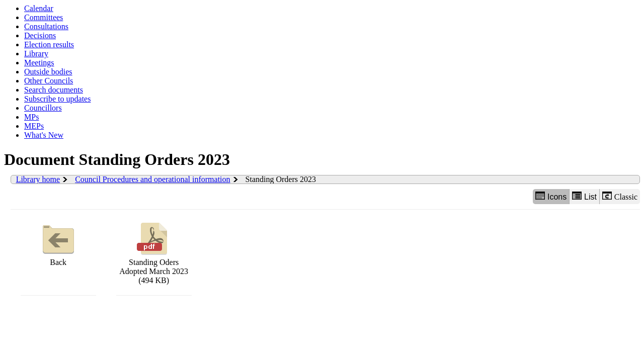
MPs (31, 117)
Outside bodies (48, 72)
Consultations (46, 26)
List (584, 196)
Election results (49, 44)
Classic (620, 196)
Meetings (39, 63)
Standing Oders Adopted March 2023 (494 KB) (154, 252)
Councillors (43, 108)
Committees (44, 17)
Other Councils (49, 81)
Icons (551, 196)
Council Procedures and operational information (152, 179)
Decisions (40, 35)
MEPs (34, 126)
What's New (44, 135)
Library (36, 54)
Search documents (54, 90)
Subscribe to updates (57, 99)
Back (58, 243)
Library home (38, 179)
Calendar (39, 8)
